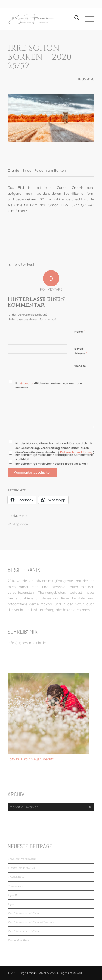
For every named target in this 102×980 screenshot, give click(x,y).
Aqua (11, 904)
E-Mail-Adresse (81, 351)
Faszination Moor (18, 940)
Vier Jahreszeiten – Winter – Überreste (31, 922)
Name (79, 331)
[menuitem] (74, 19)
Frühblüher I (15, 886)
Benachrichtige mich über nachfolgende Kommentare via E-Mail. (54, 457)
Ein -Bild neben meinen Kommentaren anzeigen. (49, 386)
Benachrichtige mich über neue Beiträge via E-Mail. (52, 464)
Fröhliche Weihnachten (22, 859)
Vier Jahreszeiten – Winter (23, 913)
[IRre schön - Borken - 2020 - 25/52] (51, 118)
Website (80, 366)
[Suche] (74, 19)
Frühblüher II (16, 877)
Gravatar (27, 383)
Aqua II (12, 895)
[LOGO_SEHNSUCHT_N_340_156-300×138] (42, 19)
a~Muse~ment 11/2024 (21, 868)
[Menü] (87, 19)
